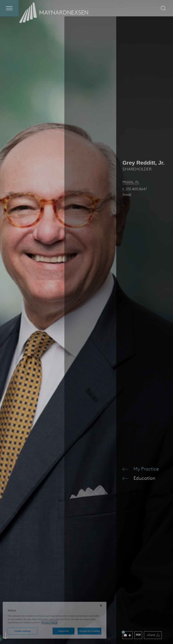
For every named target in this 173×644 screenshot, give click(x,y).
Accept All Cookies (90, 631)
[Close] (101, 606)
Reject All (64, 631)
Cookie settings (23, 631)
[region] (55, 620)
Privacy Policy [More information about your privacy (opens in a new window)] (49, 622)
